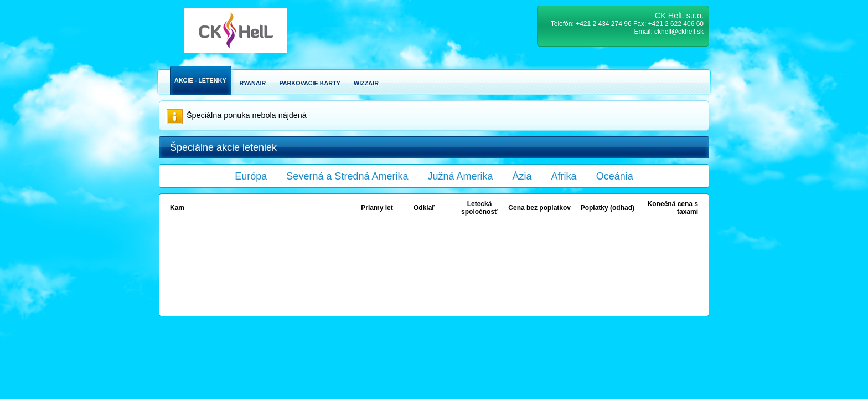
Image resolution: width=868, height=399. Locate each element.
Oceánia (615, 176)
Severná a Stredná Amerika (347, 176)
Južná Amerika (461, 176)
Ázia (522, 176)
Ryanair (253, 83)
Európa (251, 176)
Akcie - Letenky (200, 80)
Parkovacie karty (310, 83)
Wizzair (366, 83)
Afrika (564, 176)
